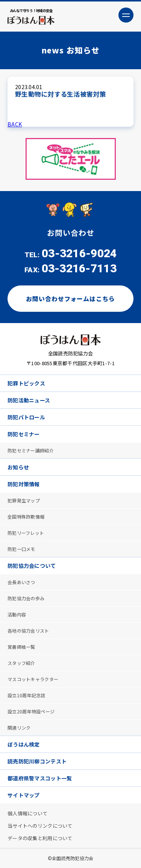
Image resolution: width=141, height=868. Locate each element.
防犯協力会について (32, 566)
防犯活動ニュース (29, 400)
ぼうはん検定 (24, 744)
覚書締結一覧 (21, 647)
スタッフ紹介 (21, 663)
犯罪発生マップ (24, 500)
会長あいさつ (21, 582)
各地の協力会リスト (28, 631)
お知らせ (18, 467)
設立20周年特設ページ (31, 711)
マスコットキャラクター (33, 679)
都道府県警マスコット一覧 (40, 778)
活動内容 (17, 614)
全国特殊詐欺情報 (26, 517)
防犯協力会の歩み (26, 598)
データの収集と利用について (40, 838)
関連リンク (19, 728)
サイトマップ (24, 795)
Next (126, 159)
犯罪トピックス (26, 383)
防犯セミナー (24, 434)
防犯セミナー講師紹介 (31, 450)
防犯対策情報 (24, 484)
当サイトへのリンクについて (40, 826)
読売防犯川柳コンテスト (37, 761)
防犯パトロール (26, 417)
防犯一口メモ (21, 549)
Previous (15, 159)
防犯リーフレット (26, 533)
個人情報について (27, 813)
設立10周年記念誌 (27, 695)
